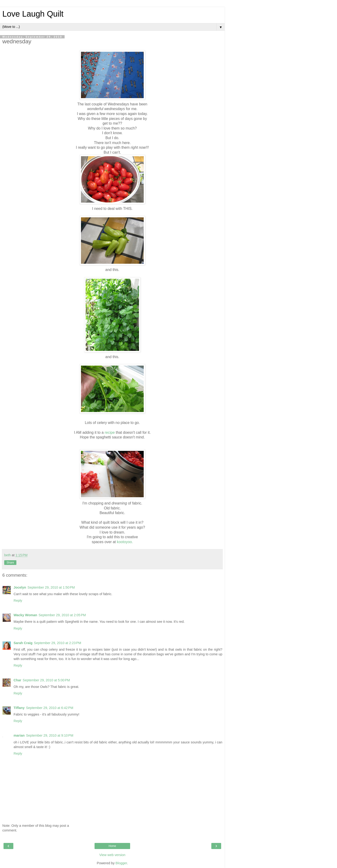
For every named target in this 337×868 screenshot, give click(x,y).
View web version (112, 855)
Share (10, 563)
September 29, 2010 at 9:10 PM (50, 735)
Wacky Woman (25, 615)
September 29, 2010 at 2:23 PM (58, 643)
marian (19, 735)
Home (112, 846)
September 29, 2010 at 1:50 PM (51, 587)
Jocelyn (20, 587)
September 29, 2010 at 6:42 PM (50, 708)
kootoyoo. (125, 542)
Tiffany (19, 708)
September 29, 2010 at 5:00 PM (46, 680)
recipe (110, 432)
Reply (18, 601)
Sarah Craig (23, 643)
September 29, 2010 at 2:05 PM (62, 615)
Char (17, 680)
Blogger (121, 863)
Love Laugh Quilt (33, 14)
